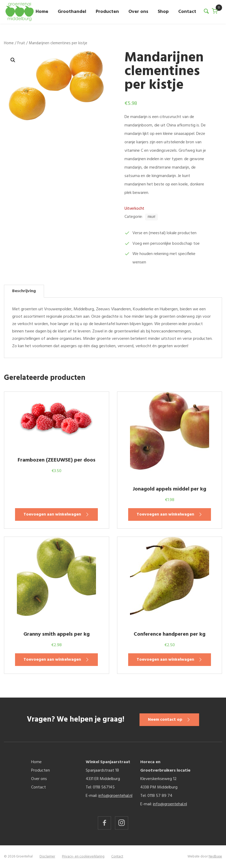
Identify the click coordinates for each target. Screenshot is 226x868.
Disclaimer (47, 857)
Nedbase (215, 857)
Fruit (21, 43)
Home (42, 12)
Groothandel (72, 12)
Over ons (138, 12)
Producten (107, 12)
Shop (163, 12)
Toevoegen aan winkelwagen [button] (52, 514)
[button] (13, 60)
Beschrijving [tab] (24, 291)
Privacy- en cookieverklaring (83, 857)
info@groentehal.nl (115, 796)
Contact (187, 12)
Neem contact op (166, 720)
